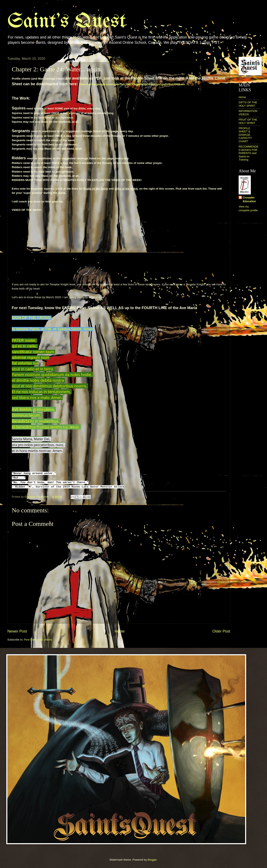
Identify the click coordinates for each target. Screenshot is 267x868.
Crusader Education (249, 199)
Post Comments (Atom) (38, 640)
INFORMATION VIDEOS (248, 113)
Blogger (152, 860)
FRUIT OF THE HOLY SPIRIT (248, 121)
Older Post (221, 631)
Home (120, 631)
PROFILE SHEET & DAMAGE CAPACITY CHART (245, 135)
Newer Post (17, 631)
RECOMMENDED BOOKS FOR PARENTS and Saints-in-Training (248, 153)
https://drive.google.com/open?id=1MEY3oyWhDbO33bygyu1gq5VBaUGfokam (132, 84)
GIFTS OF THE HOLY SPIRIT (248, 104)
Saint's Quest (67, 22)
